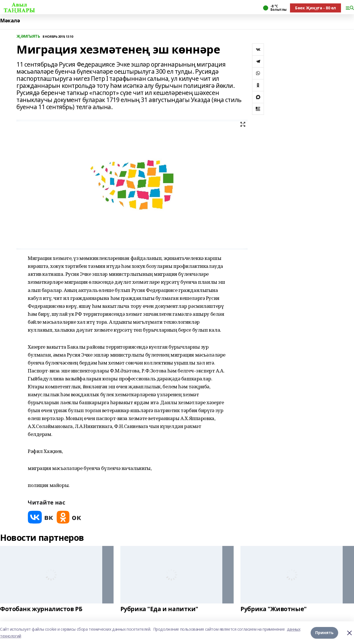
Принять (324, 633)
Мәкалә (10, 21)
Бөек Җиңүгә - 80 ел (315, 8)
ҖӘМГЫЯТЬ (28, 36)
